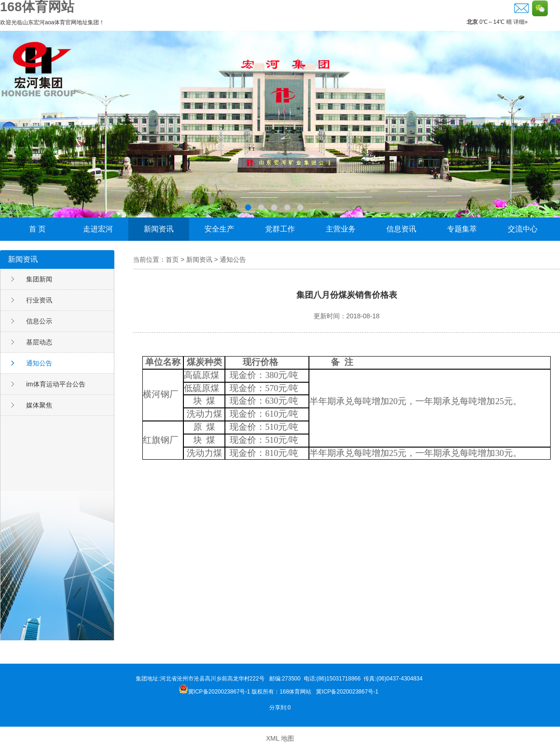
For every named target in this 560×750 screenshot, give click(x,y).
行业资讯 (39, 300)
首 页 (37, 229)
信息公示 (39, 321)
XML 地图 (280, 738)
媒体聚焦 (39, 405)
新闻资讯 (159, 229)
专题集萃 (462, 229)
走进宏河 (98, 229)
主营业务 (341, 229)
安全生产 (219, 229)
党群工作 (280, 229)
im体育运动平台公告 (56, 384)
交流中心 (523, 229)
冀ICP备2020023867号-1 (348, 692)
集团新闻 (39, 279)
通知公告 (39, 363)
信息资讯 (401, 229)
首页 (172, 259)
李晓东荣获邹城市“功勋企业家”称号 (280, 124)
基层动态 (39, 342)
